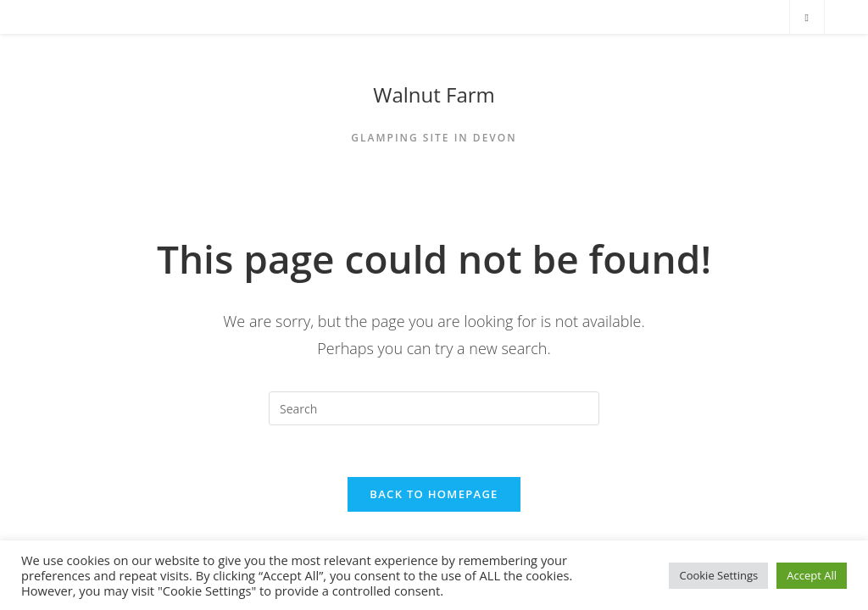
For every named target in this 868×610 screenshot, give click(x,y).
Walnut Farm (434, 94)
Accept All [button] (812, 575)
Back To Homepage (434, 494)
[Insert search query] (434, 408)
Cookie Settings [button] (718, 575)
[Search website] (807, 18)
